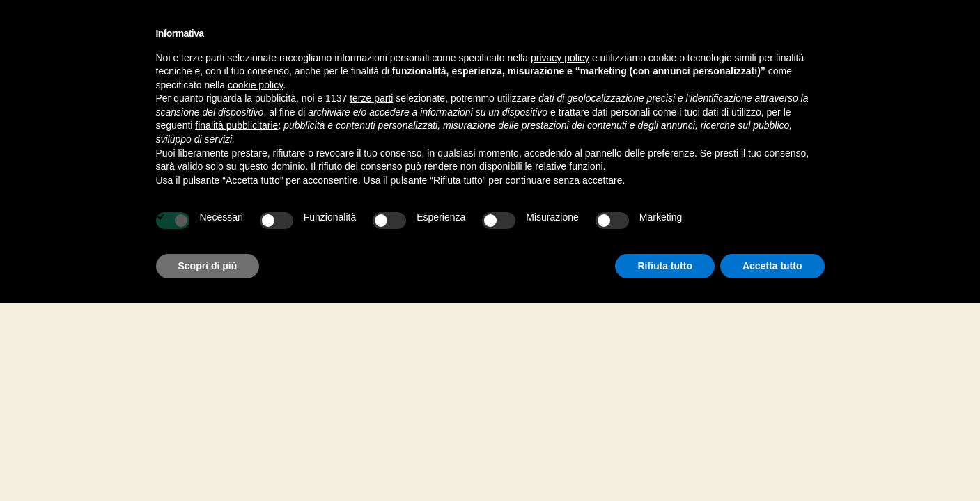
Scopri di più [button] (208, 266)
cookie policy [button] (255, 85)
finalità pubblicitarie (236, 125)
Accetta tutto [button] (772, 266)
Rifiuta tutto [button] (665, 266)
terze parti (371, 98)
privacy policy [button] (560, 58)
